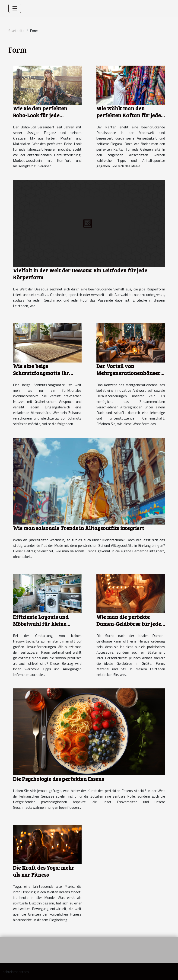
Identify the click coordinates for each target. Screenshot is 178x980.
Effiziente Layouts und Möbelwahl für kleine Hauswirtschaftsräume (42, 624)
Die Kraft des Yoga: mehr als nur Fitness (44, 871)
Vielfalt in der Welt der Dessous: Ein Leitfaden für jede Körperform (80, 274)
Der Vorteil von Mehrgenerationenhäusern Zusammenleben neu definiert (130, 376)
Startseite (16, 31)
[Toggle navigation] (15, 8)
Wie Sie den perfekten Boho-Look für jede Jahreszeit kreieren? (40, 115)
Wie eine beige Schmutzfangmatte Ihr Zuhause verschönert (41, 373)
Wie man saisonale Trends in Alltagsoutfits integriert (79, 528)
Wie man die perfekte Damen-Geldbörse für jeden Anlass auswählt (130, 624)
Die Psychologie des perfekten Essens (58, 779)
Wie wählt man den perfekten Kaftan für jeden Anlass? (130, 115)
